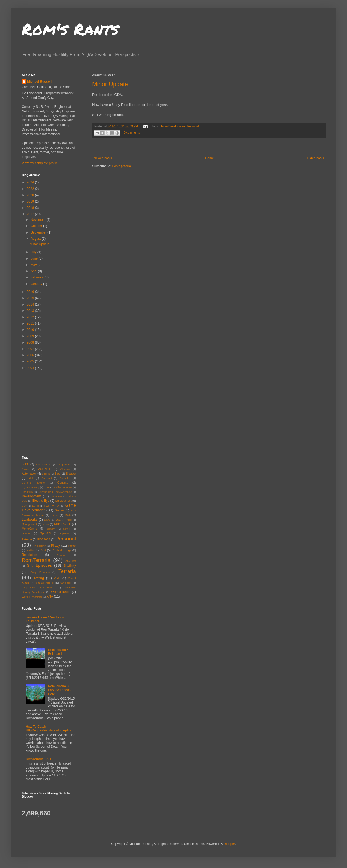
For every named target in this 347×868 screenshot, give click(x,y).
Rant (43, 550)
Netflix (67, 529)
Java (68, 515)
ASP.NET (44, 469)
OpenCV (45, 533)
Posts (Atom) (121, 166)
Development (31, 496)
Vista (57, 578)
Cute (47, 487)
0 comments (132, 132)
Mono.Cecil (62, 524)
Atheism (65, 469)
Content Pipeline (33, 483)
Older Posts (315, 158)
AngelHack (65, 464)
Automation (29, 474)
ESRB (36, 506)
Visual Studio (45, 583)
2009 (31, 336)
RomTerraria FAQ (38, 759)
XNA (50, 597)
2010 (31, 330)
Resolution (29, 555)
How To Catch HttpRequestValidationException (49, 728)
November (39, 220)
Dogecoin (56, 496)
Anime (25, 469)
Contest (62, 482)
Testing (39, 578)
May (34, 265)
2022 (31, 189)
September (39, 232)
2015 (31, 298)
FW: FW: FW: (52, 506)
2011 (31, 323)
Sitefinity (70, 566)
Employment (63, 501)
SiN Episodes (39, 565)
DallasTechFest (63, 487)
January (37, 284)
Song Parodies (40, 572)
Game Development (173, 126)
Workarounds (61, 592)
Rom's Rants (70, 29)
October (37, 226)
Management (29, 524)
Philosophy (39, 546)
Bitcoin (46, 474)
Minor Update (110, 84)
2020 (31, 195)
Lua (58, 520)
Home (210, 158)
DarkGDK (27, 492)
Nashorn (50, 529)
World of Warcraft (32, 597)
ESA (24, 506)
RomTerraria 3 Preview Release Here (60, 690)
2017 (31, 214)
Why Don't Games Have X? (40, 587)
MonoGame (29, 529)
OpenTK (65, 533)
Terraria (67, 571)
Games (60, 510)
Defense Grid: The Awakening (55, 492)
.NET (25, 464)
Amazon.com (44, 464)
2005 (31, 361)
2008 (31, 342)
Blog (57, 474)
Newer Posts (103, 158)
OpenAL (26, 533)
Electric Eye (41, 501)
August (36, 239)
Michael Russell (39, 82)
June (35, 258)
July (34, 252)
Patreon (27, 539)
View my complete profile (40, 163)
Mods (45, 524)
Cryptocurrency (30, 487)
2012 (31, 317)
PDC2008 (44, 539)
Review (61, 555)
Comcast (47, 478)
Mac (69, 520)
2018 (31, 208)
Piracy (55, 546)
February (38, 277)
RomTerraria (36, 560)
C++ (30, 478)
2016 (31, 292)
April (34, 271)
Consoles (65, 478)
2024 (31, 182)
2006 (31, 355)
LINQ (47, 520)
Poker (72, 546)
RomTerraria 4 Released (58, 652)
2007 (31, 349)
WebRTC (66, 583)
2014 (31, 305)
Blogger (71, 474)
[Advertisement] (56, 413)
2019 (31, 202)
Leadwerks (30, 520)
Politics (30, 550)
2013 (31, 311)
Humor (55, 515)
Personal (193, 126)
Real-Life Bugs (62, 550)
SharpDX (71, 561)
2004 (31, 368)
